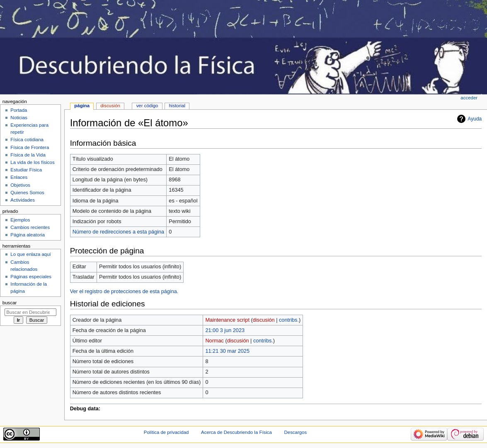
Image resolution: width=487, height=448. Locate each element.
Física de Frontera (30, 147)
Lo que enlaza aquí (30, 254)
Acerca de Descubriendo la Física (236, 432)
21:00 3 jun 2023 (225, 330)
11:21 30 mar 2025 (227, 351)
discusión (264, 320)
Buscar (10, 303)
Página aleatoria (28, 235)
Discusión (110, 106)
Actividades (23, 200)
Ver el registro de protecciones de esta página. (124, 291)
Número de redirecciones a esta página (118, 232)
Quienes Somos (27, 193)
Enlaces (19, 177)
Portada (19, 110)
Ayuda (475, 119)
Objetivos (20, 185)
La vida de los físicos (32, 162)
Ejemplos (20, 220)
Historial (177, 106)
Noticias (19, 118)
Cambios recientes (30, 227)
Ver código (147, 106)
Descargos (296, 432)
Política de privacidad (166, 432)
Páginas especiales (31, 277)
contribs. (289, 320)
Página (82, 106)
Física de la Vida (28, 155)
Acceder (469, 98)
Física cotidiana (27, 140)
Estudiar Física (26, 170)
